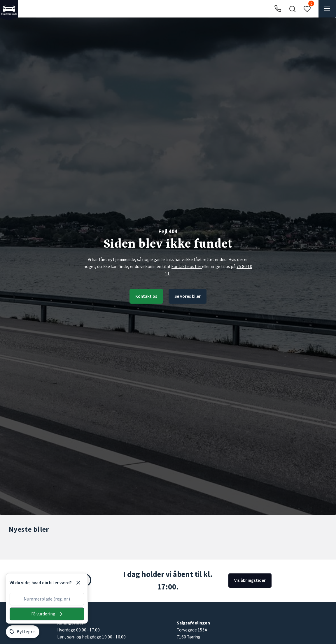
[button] (292, 9)
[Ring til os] (278, 9)
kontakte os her (187, 266)
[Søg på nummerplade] (47, 614)
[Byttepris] (23, 632)
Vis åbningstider (250, 580)
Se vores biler (188, 296)
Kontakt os (146, 296)
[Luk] (78, 583)
